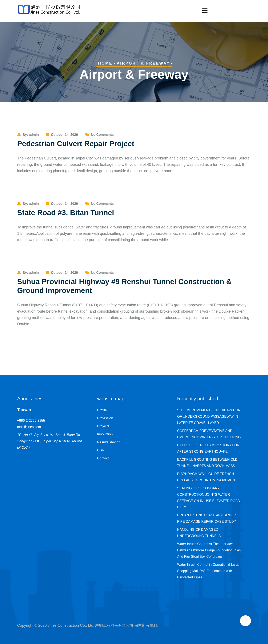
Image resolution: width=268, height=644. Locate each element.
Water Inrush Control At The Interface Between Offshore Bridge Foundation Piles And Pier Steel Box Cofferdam (209, 550)
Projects (103, 426)
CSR (101, 450)
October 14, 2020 (64, 135)
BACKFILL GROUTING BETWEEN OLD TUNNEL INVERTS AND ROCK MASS (207, 463)
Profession (105, 418)
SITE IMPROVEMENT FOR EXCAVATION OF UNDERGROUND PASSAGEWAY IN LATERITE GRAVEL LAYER (209, 417)
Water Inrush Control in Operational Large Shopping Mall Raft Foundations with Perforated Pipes (208, 571)
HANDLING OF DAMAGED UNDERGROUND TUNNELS (199, 533)
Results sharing (109, 442)
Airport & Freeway (143, 63)
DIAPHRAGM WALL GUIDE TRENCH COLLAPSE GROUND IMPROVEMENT (207, 477)
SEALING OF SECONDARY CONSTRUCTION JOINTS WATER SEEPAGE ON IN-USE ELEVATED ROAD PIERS (209, 498)
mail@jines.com (29, 427)
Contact (103, 458)
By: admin (31, 135)
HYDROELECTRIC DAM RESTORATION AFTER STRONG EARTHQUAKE (208, 448)
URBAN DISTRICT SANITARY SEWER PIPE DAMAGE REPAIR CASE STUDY (207, 518)
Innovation (105, 434)
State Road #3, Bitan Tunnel (66, 213)
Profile (102, 410)
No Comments (102, 135)
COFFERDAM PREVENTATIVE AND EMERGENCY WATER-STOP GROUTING (209, 434)
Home (105, 63)
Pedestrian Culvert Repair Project (76, 144)
